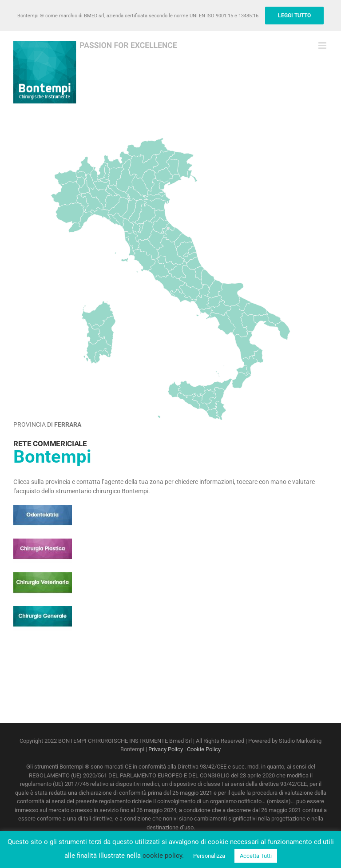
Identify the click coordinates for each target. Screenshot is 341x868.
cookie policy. (163, 856)
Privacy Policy (166, 749)
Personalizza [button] (209, 856)
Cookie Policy (204, 749)
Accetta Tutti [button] (256, 856)
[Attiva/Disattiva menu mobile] (323, 46)
